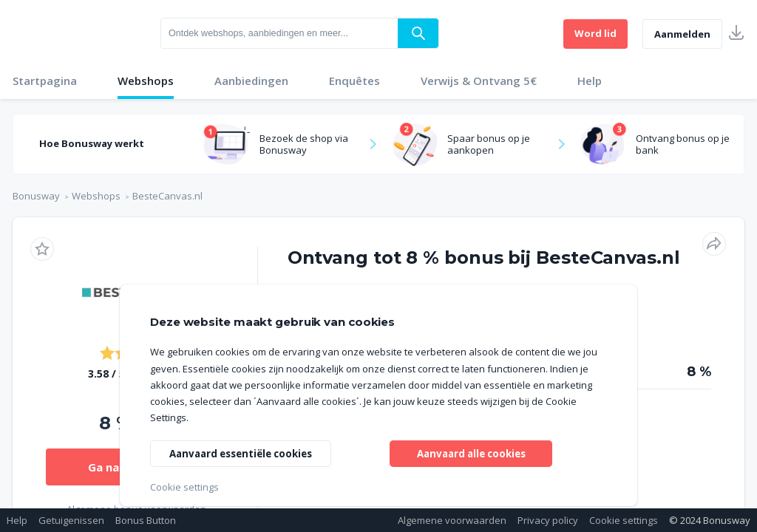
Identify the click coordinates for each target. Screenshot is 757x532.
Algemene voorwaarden (452, 520)
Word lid (595, 33)
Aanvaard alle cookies (471, 452)
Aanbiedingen (251, 81)
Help (590, 81)
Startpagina (45, 81)
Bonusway (36, 196)
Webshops (146, 81)
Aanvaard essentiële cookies (247, 452)
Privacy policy (548, 520)
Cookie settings (624, 520)
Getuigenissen (71, 520)
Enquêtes (354, 81)
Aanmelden (682, 34)
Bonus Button (146, 520)
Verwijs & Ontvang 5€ (479, 81)
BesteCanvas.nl (167, 196)
